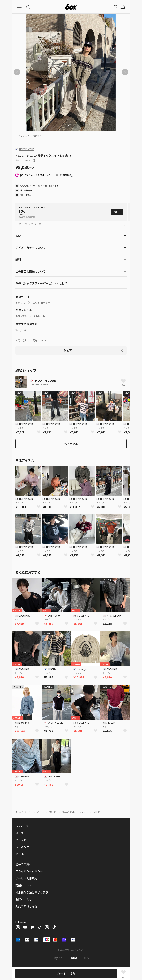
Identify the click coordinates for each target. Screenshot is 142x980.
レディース (22, 826)
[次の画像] (125, 72)
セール (20, 854)
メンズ (20, 833)
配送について (40, 340)
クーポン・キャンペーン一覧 (28, 224)
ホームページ (21, 812)
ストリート (39, 316)
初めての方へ (24, 864)
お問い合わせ (22, 340)
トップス (20, 303)
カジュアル (21, 316)
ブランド (21, 840)
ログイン (41, 186)
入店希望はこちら (26, 906)
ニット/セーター (41, 303)
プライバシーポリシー (29, 871)
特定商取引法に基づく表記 (32, 892)
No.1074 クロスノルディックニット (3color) (81, 812)
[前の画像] (17, 72)
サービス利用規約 (26, 878)
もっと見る (71, 444)
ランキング (22, 847)
